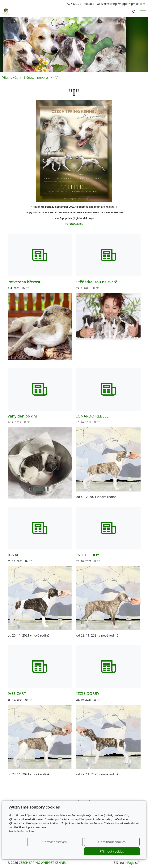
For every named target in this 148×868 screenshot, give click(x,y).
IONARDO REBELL (93, 416)
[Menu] (143, 12)
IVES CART (17, 693)
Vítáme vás (10, 77)
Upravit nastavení (45, 851)
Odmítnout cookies (83, 851)
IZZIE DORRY (88, 693)
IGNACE (15, 555)
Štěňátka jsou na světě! (97, 282)
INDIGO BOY (88, 555)
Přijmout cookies (121, 851)
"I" (27, 288)
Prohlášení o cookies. (22, 841)
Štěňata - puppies (36, 77)
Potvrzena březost (24, 282)
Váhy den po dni (22, 416)
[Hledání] (134, 12)
